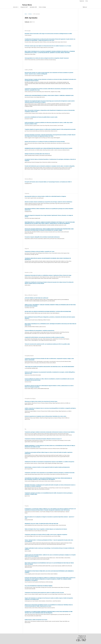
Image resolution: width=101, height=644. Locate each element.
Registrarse (82, 1)
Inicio (26, 14)
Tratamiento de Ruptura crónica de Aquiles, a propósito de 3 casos (40, 251)
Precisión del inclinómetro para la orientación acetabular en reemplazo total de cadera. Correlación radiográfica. (50, 166)
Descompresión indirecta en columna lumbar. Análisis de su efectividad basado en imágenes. (45, 196)
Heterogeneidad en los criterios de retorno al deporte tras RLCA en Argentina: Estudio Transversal (47, 58)
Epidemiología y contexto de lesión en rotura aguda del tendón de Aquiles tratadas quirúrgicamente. (47, 467)
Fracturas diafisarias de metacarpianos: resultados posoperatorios (40, 330)
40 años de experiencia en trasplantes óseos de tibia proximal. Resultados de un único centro (45, 416)
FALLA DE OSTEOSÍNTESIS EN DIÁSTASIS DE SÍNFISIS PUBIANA (39, 586)
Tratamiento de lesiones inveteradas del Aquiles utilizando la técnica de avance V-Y (43, 439)
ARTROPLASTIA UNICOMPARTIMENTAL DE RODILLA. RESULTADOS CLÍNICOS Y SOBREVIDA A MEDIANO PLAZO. (49, 95)
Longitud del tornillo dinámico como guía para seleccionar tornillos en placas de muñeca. (45, 337)
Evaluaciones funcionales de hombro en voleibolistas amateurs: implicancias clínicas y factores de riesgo (48, 275)
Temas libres (27, 5)
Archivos (30, 14)
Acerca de (15, 7)
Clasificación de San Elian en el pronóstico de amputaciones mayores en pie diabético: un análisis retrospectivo (49, 462)
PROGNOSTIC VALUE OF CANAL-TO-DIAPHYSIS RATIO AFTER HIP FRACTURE (41, 524)
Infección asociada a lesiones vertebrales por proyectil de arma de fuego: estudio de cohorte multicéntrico (48, 202)
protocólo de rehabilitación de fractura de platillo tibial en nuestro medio (41, 117)
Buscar (85, 7)
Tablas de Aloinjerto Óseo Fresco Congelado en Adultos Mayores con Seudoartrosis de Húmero (46, 529)
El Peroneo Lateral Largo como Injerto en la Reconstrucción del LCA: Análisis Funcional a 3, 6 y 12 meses (48, 46)
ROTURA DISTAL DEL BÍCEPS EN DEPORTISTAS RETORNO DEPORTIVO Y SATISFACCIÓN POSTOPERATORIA (48, 311)
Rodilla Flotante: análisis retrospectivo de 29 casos (36, 620)
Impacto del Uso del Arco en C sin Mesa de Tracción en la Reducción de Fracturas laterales (45, 142)
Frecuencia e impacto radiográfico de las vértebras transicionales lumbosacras (42, 237)
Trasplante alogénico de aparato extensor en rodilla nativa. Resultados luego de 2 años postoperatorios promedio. (50, 129)
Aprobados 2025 (33, 7)
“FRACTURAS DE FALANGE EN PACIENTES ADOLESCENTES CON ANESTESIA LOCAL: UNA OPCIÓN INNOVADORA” (50, 367)
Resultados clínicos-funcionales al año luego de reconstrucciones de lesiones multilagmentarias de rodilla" (48, 34)
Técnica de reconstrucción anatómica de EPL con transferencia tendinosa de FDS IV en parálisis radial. (47, 344)
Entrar (87, 1)
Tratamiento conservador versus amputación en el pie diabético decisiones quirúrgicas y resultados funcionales (50, 473)
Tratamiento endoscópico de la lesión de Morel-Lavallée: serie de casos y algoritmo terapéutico (46, 535)
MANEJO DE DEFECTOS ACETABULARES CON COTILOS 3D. (37, 154)
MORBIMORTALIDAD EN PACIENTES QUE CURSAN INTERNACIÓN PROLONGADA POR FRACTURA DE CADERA (49, 148)
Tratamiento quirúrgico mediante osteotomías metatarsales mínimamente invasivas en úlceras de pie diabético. (50, 432)
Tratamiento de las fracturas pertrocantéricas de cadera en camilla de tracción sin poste (44, 593)
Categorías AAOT (24, 7)
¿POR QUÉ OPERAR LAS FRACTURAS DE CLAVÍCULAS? (37, 298)
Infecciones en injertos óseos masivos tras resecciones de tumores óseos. (41, 401)
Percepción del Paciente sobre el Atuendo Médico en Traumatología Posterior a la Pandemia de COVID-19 (48, 182)
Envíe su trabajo (42, 7)
